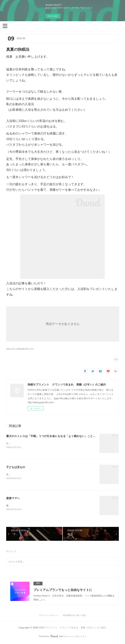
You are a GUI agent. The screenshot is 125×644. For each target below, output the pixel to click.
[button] (5, 26)
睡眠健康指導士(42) (25, 349)
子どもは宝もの (16, 467)
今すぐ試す (53, 16)
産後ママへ (13, 499)
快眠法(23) (11, 349)
